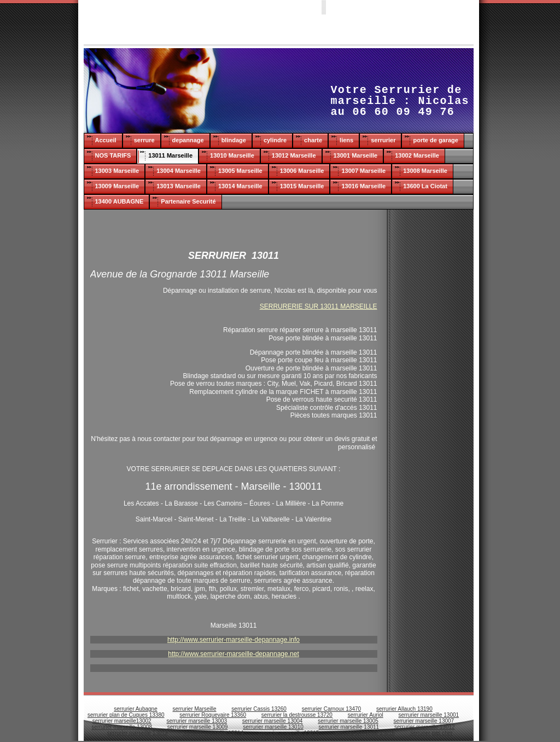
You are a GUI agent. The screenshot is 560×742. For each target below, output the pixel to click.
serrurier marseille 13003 (197, 721)
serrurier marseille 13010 (273, 727)
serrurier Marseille (195, 709)
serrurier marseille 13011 (349, 727)
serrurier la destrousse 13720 (297, 715)
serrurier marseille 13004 (273, 721)
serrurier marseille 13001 (429, 715)
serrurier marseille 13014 (213, 733)
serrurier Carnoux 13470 (331, 709)
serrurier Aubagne (136, 709)
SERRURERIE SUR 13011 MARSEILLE (319, 306)
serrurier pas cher (431, 733)
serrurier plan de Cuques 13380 (126, 715)
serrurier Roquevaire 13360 (213, 715)
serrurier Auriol (366, 715)
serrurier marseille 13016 (364, 733)
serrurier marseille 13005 (348, 721)
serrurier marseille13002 (122, 721)
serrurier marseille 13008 (122, 727)
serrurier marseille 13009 (198, 727)
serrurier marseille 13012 (425, 727)
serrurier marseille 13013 (138, 733)
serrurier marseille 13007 (424, 721)
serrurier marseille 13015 (289, 733)
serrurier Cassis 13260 (259, 709)
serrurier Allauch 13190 (404, 709)
